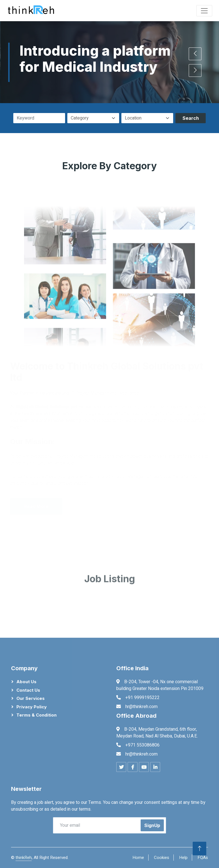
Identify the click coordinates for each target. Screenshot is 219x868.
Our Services (31, 698)
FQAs (203, 858)
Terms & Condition (36, 715)
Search (191, 118)
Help (183, 858)
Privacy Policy (32, 707)
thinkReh (24, 858)
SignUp (152, 825)
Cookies (162, 858)
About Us (26, 682)
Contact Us (28, 690)
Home (138, 858)
